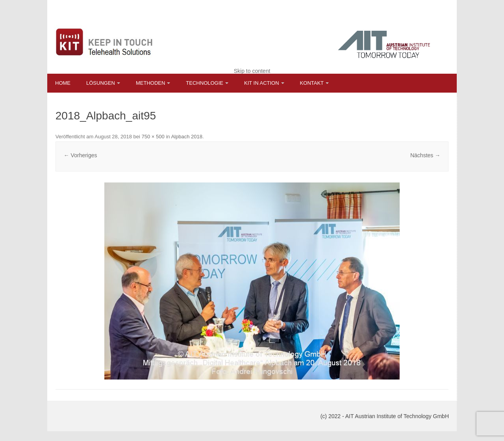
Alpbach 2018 (187, 137)
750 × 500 (153, 137)
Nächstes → (425, 155)
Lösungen (101, 83)
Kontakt (312, 83)
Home (63, 83)
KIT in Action (262, 83)
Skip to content (252, 71)
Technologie (205, 83)
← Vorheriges (81, 155)
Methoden (150, 83)
